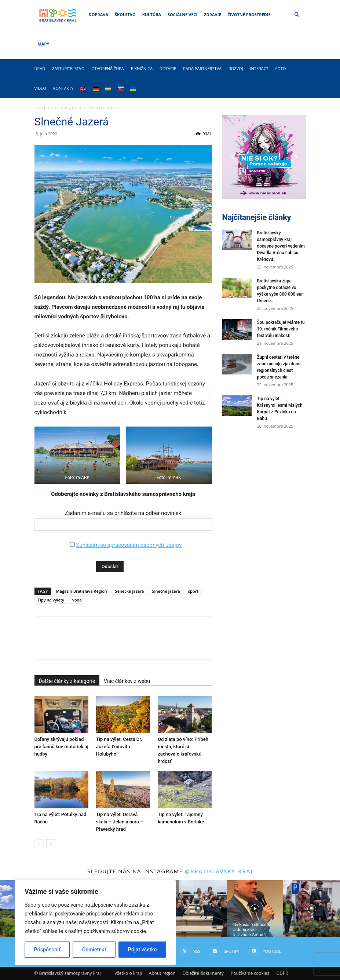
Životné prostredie (249, 14)
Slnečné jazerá (166, 591)
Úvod (40, 108)
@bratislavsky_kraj (219, 871)
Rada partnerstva (202, 68)
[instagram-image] (198, 908)
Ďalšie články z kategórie (67, 681)
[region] (95, 922)
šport (193, 591)
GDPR (282, 973)
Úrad (40, 68)
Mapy (44, 44)
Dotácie (168, 68)
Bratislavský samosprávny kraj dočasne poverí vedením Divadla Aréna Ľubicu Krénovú (281, 246)
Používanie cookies (250, 973)
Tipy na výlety (51, 600)
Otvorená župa (108, 68)
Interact (259, 68)
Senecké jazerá (130, 591)
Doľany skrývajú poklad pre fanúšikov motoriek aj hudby (61, 747)
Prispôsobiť (47, 950)
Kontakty (63, 88)
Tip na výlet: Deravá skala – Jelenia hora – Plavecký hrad (120, 822)
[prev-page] (39, 844)
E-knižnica (142, 68)
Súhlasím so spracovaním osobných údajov (129, 545)
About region (162, 973)
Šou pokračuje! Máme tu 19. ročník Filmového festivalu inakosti (281, 329)
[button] (297, 15)
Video (40, 88)
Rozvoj (236, 68)
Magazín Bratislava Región (81, 591)
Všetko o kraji (128, 973)
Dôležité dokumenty (203, 973)
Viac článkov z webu (127, 681)
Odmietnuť (94, 950)
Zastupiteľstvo (68, 68)
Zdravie (212, 14)
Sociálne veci (182, 14)
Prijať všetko (142, 950)
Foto (281, 68)
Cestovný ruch (67, 108)
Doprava (98, 14)
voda (77, 600)
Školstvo (125, 14)
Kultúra (152, 14)
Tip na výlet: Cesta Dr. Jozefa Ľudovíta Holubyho (119, 747)
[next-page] (51, 844)
